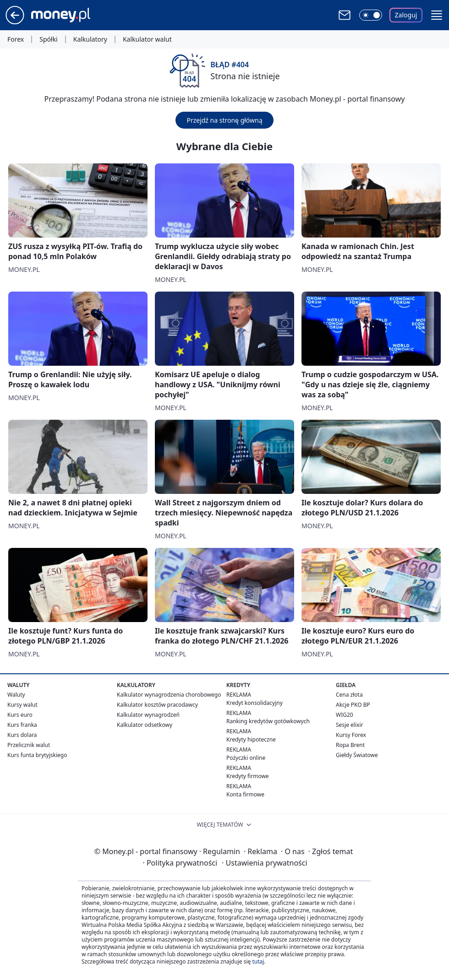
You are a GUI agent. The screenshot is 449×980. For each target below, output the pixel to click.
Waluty (16, 695)
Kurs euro (20, 715)
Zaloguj (406, 15)
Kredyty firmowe (248, 776)
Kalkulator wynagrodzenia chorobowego (169, 695)
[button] (437, 15)
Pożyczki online (246, 758)
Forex (16, 39)
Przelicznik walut (29, 745)
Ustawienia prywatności (264, 863)
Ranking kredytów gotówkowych (268, 721)
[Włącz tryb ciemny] (371, 15)
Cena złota (349, 695)
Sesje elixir (349, 725)
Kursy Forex (351, 735)
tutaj (258, 961)
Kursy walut (22, 705)
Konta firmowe (245, 794)
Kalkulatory (90, 39)
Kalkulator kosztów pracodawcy (157, 705)
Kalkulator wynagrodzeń (148, 715)
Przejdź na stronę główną (224, 120)
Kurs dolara (22, 735)
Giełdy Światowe (357, 755)
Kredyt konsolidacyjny (255, 703)
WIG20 (345, 715)
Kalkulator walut (147, 39)
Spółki (48, 39)
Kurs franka (22, 725)
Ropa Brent (350, 745)
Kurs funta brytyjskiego (37, 755)
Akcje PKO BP (353, 705)
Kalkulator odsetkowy (145, 725)
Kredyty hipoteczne (251, 739)
